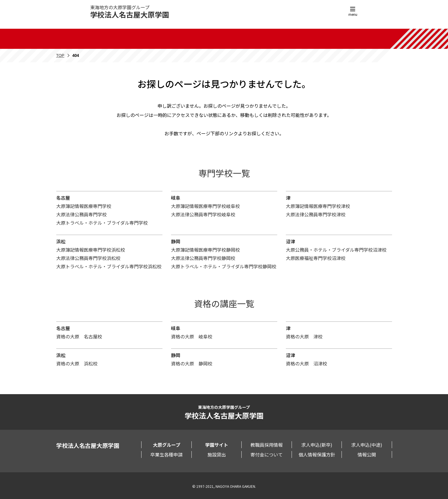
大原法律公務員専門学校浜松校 (88, 258)
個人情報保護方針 (317, 454)
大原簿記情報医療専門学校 (84, 206)
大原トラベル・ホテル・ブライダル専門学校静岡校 (224, 266)
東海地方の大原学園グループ (130, 12)
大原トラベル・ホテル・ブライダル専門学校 (102, 223)
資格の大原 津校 (304, 336)
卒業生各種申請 (166, 454)
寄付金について (267, 454)
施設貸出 (217, 454)
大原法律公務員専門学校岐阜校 (203, 214)
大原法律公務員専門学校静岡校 (203, 258)
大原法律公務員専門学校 (82, 214)
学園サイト (217, 445)
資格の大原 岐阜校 (192, 336)
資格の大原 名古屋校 (79, 336)
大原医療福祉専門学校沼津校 (316, 258)
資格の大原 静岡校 (192, 363)
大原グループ (167, 445)
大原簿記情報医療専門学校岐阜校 (205, 206)
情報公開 (367, 454)
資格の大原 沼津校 (307, 363)
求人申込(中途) (367, 445)
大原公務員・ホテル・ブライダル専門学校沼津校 (336, 250)
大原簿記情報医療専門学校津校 (318, 206)
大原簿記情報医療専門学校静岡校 (205, 250)
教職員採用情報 (267, 445)
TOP (60, 55)
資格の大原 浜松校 (77, 363)
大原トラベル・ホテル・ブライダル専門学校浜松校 (109, 266)
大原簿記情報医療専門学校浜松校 (91, 250)
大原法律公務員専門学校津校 (316, 214)
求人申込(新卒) (317, 445)
